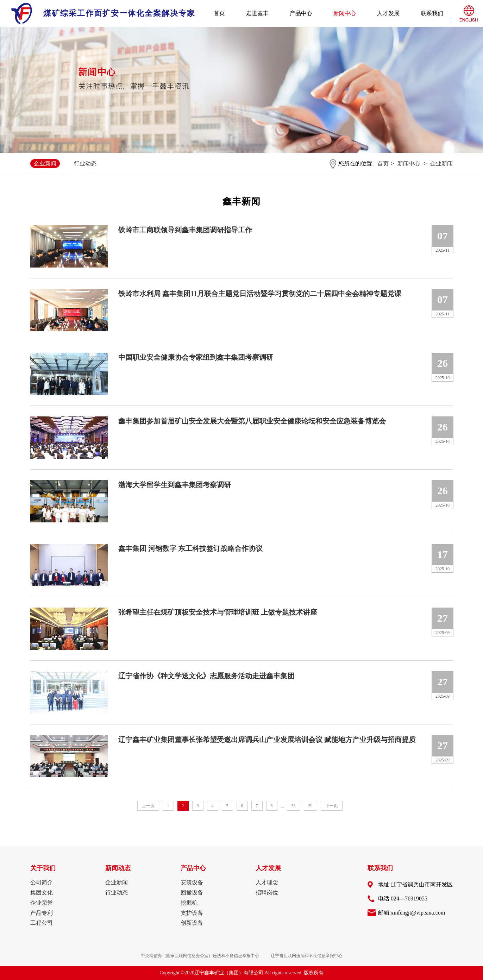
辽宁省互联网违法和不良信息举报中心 (307, 956)
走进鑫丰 (257, 13)
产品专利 (42, 913)
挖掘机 (189, 903)
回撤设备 (192, 893)
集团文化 (42, 893)
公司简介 (42, 882)
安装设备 (192, 882)
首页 (219, 13)
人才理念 (267, 882)
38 (294, 806)
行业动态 (85, 164)
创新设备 (192, 923)
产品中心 (301, 13)
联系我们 (432, 13)
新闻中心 (345, 13)
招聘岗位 (267, 893)
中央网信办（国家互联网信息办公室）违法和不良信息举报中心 (200, 956)
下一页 (332, 806)
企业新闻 (45, 164)
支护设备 (192, 913)
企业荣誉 (42, 903)
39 (310, 806)
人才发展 (388, 13)
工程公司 (42, 923)
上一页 (148, 806)
